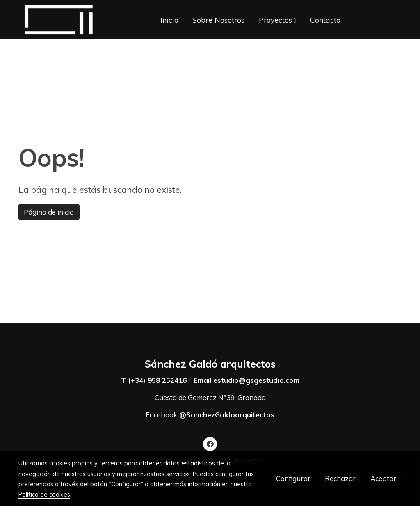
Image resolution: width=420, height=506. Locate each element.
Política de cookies (44, 494)
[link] (59, 20)
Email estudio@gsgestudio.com (247, 380)
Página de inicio (49, 212)
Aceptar (383, 478)
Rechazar (340, 478)
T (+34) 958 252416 (154, 380)
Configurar (293, 478)
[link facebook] (210, 443)
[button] (277, 20)
